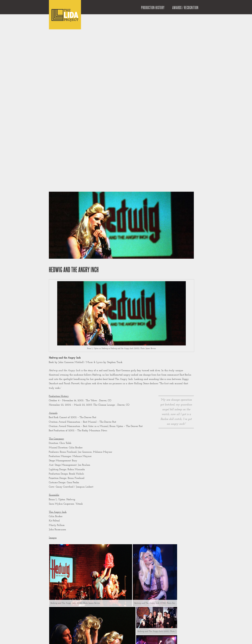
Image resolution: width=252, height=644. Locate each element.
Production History (153, 8)
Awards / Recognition (185, 8)
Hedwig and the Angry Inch (74, 270)
